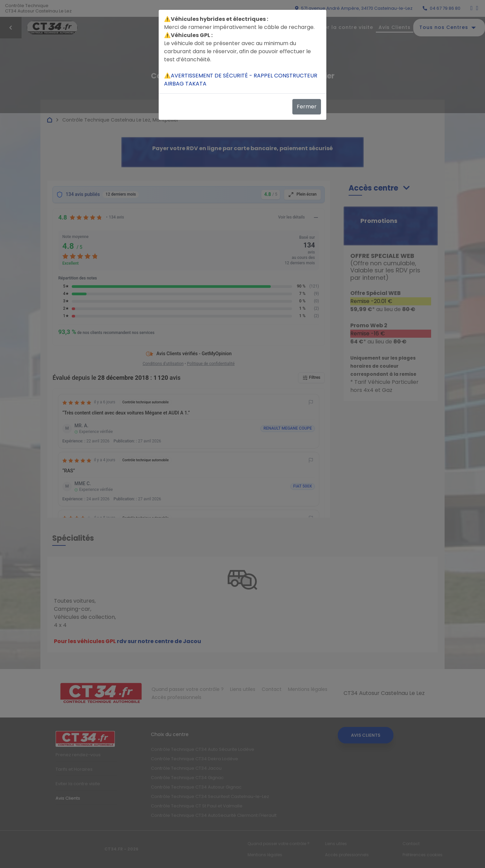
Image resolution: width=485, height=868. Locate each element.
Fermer (307, 107)
